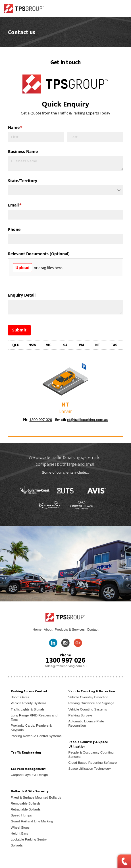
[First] (36, 137)
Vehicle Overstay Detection (88, 697)
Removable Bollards (26, 803)
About (48, 629)
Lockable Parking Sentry (29, 839)
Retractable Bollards (26, 809)
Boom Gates (20, 697)
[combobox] (66, 190)
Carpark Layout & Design (29, 775)
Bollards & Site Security (30, 791)
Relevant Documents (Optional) (39, 254)
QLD (16, 345)
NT (98, 345)
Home (37, 629)
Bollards (17, 845)
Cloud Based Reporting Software (93, 762)
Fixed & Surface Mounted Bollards (36, 797)
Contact (93, 629)
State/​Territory (23, 181)
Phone (14, 229)
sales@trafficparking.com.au (65, 666)
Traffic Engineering (26, 752)
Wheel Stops (20, 827)
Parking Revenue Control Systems (36, 736)
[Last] (95, 137)
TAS (114, 345)
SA (65, 345)
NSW (32, 345)
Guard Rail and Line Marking (32, 821)
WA (82, 345)
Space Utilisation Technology (90, 768)
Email (23, 205)
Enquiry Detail (22, 295)
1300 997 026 (41, 420)
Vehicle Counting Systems (88, 709)
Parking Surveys (81, 715)
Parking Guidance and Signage (92, 703)
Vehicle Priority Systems (29, 703)
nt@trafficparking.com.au (88, 420)
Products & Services (70, 629)
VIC (49, 345)
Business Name (23, 151)
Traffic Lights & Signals (28, 709)
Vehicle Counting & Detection (92, 691)
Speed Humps (21, 815)
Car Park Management (28, 769)
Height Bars (19, 833)
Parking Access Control (29, 691)
